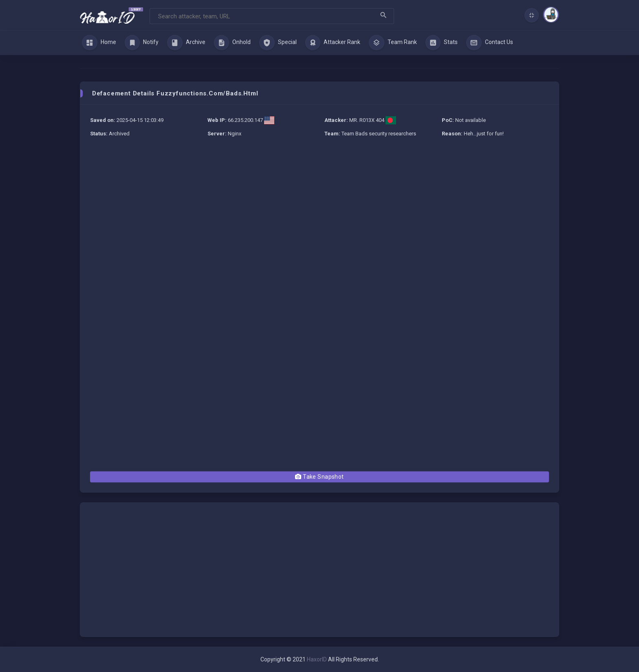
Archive (186, 43)
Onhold (232, 43)
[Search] (272, 16)
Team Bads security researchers (379, 134)
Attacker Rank (333, 43)
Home (99, 43)
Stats (442, 43)
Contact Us (490, 43)
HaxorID (317, 659)
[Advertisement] (319, 204)
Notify (142, 43)
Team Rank (393, 43)
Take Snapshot (319, 477)
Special (278, 43)
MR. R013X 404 (367, 120)
